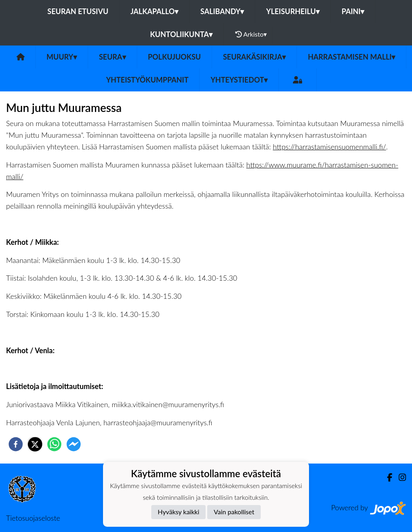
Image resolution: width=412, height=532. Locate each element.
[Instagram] (399, 477)
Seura (112, 57)
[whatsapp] (54, 444)
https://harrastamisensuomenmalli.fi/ (329, 147)
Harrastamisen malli (351, 57)
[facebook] (16, 444)
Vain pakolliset (234, 512)
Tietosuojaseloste (33, 518)
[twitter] (35, 444)
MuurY (62, 57)
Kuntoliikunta (181, 34)
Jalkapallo (154, 11)
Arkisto (251, 34)
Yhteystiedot (239, 80)
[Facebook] (386, 477)
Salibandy (222, 11)
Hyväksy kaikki (178, 512)
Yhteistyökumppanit (147, 80)
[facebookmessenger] (74, 444)
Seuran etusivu (78, 11)
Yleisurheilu (293, 11)
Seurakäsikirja (254, 57)
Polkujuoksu (175, 57)
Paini (353, 11)
